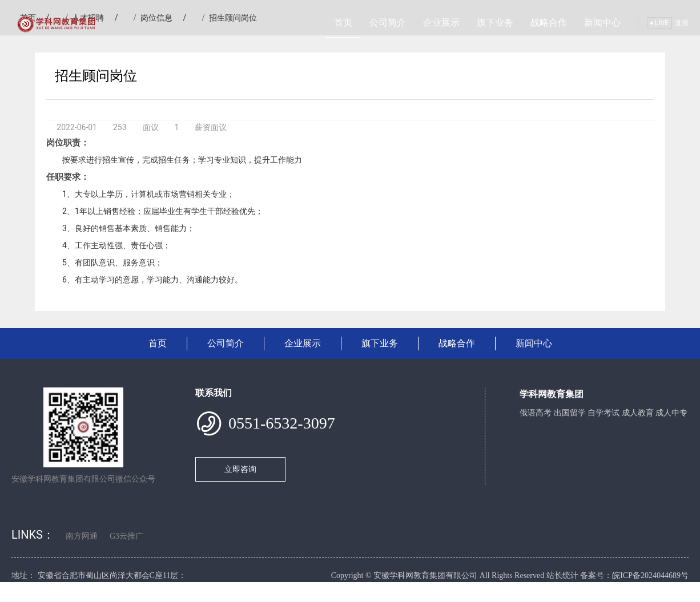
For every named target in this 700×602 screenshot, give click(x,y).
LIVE (659, 23)
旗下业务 (495, 23)
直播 (682, 23)
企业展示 (441, 23)
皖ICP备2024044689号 (650, 575)
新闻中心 (602, 23)
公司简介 (388, 23)
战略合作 (549, 23)
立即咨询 (240, 469)
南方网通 (82, 536)
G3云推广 (126, 536)
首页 (343, 23)
